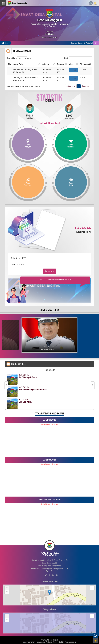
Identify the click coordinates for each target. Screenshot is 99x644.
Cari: (78, 58)
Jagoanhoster (70, 642)
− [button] (7, 592)
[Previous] (6, 385)
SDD (94, 604)
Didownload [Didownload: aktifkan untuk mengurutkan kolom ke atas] (85, 64)
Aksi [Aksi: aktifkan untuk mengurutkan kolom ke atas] (71, 64)
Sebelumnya (71, 86)
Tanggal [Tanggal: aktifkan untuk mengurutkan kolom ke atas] (60, 64)
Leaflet (76, 604)
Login (50, 271)
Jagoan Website (46, 642)
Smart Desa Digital (50, 640)
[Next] (93, 385)
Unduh (74, 70)
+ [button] (7, 588)
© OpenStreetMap (85, 604)
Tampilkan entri (19, 58)
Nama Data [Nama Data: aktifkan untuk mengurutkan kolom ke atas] (18, 64)
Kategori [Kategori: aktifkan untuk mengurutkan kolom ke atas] (46, 64)
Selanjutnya (86, 86)
